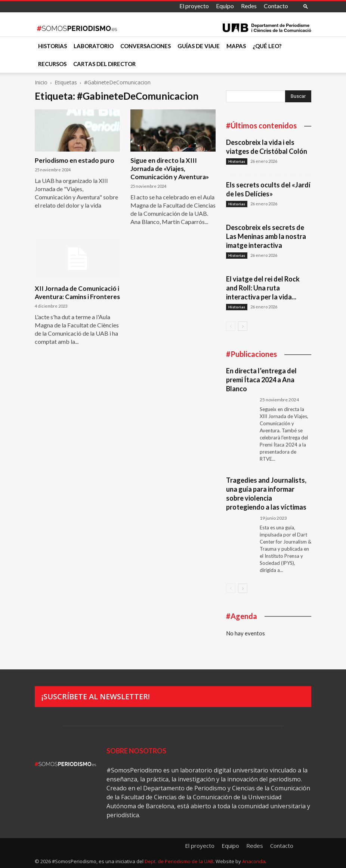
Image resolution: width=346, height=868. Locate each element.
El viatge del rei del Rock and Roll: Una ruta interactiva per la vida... (263, 288)
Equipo (225, 6)
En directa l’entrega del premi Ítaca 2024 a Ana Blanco (261, 380)
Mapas (236, 46)
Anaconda (254, 861)
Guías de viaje (199, 46)
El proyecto (194, 6)
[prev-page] (231, 326)
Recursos (52, 64)
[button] (306, 6)
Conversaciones (146, 46)
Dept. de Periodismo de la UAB (179, 861)
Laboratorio (94, 46)
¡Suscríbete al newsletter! (96, 696)
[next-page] (243, 326)
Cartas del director (104, 64)
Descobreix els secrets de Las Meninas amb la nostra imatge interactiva (266, 236)
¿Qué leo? (267, 46)
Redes (249, 6)
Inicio (41, 82)
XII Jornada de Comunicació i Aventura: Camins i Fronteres (77, 293)
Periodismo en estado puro (75, 160)
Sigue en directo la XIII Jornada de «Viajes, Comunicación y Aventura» (170, 169)
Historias (52, 46)
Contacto (276, 6)
